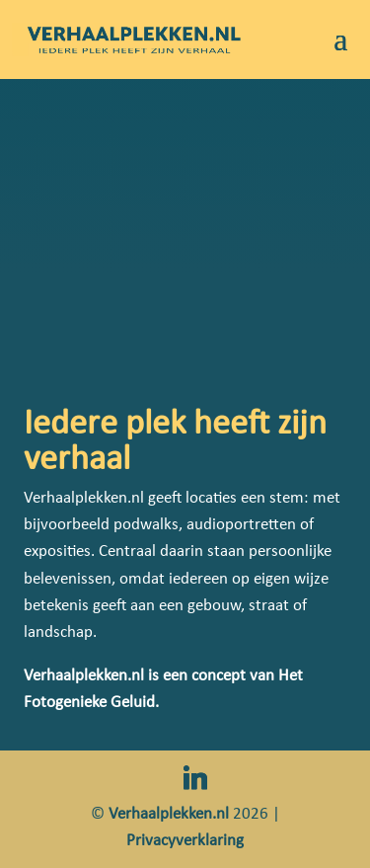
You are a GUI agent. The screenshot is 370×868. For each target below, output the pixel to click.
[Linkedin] (195, 778)
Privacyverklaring (185, 840)
